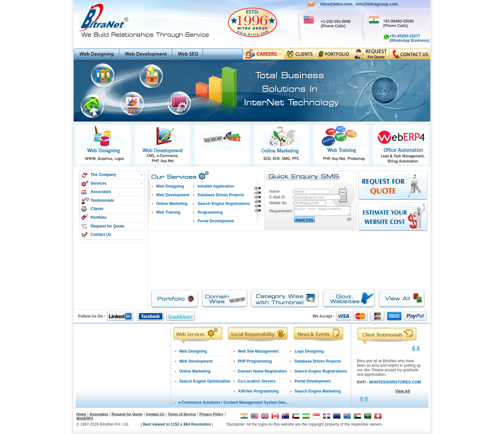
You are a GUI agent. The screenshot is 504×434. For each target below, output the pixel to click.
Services (99, 183)
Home (81, 414)
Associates (101, 192)
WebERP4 (85, 418)
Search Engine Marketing (317, 391)
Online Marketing (195, 371)
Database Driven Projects (318, 361)
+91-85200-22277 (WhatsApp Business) (410, 38)
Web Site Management (258, 351)
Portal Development (313, 381)
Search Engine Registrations (321, 371)
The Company (103, 175)
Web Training (168, 212)
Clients (97, 209)
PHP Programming (255, 361)
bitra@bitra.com (336, 4)
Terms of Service (182, 414)
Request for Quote (108, 226)
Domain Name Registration (262, 371)
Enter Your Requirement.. (323, 211)
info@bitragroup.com (377, 4)
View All (403, 391)
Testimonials (102, 200)
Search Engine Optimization (205, 381)
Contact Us (101, 235)
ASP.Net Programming (258, 391)
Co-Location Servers (257, 381)
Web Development (196, 361)
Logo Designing (309, 351)
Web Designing (193, 351)
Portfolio (99, 217)
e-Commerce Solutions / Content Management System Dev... (233, 402)
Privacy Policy (211, 414)
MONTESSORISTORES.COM (395, 382)
